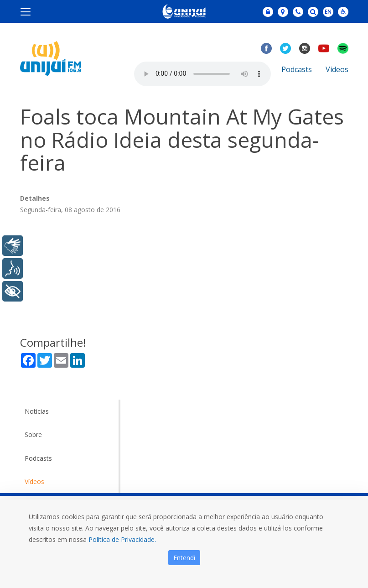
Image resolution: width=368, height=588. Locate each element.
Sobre (33, 434)
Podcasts (297, 69)
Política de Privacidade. (122, 539)
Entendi (184, 558)
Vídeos (337, 69)
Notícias (37, 411)
